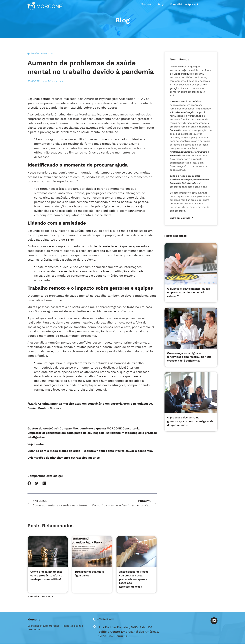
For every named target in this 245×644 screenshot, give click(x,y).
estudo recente (52, 99)
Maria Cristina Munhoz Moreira (68, 114)
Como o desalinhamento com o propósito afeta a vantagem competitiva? (46, 575)
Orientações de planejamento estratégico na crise (64, 458)
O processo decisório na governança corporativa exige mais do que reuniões (190, 421)
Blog (161, 4)
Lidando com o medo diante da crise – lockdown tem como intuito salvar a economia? (90, 451)
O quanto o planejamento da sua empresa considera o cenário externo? (189, 292)
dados (45, 231)
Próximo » (47, 596)
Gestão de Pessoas (42, 53)
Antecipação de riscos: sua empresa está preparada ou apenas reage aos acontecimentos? (134, 579)
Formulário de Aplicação (185, 4)
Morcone (146, 4)
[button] (29, 483)
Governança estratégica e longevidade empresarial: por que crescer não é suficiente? (189, 357)
